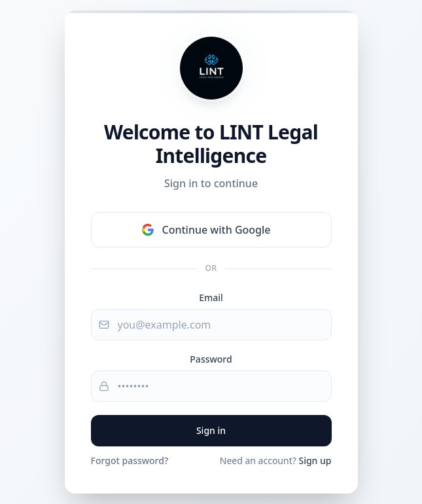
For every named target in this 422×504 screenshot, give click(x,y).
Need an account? (276, 460)
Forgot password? (130, 460)
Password (211, 359)
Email (211, 297)
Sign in (211, 430)
